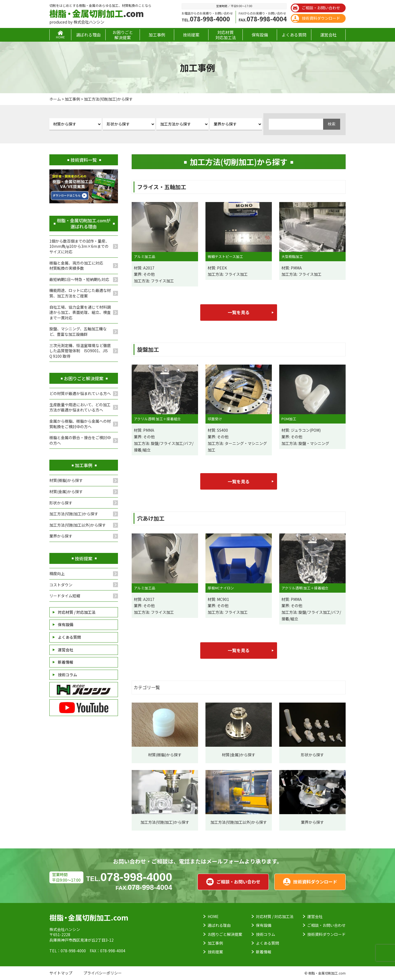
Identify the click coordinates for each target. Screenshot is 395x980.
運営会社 (328, 35)
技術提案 (191, 35)
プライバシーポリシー (103, 973)
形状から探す (61, 503)
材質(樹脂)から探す (66, 480)
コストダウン (61, 585)
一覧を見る (239, 312)
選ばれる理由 (88, 35)
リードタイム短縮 (65, 596)
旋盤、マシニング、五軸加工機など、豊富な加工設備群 (78, 331)
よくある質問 (294, 35)
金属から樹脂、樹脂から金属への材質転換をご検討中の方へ (80, 424)
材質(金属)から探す (66, 492)
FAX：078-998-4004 (108, 951)
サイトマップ (61, 973)
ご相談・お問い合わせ (316, 8)
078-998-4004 (263, 19)
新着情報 (66, 662)
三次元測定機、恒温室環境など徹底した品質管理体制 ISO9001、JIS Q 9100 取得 (80, 351)
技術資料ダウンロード (316, 19)
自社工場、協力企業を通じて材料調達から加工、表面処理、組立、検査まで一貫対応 (80, 312)
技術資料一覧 (84, 160)
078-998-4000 (206, 19)
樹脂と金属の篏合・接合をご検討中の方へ (80, 440)
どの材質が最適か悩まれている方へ (80, 393)
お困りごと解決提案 (123, 35)
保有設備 (260, 35)
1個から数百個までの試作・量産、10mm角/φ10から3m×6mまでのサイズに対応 (79, 246)
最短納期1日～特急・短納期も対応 (79, 279)
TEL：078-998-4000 (68, 951)
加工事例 (157, 35)
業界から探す (61, 536)
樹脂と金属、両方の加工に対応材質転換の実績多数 (76, 266)
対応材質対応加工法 (226, 35)
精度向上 (57, 573)
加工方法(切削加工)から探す (74, 514)
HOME (213, 916)
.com (97, 13)
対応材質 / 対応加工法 (77, 612)
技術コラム (67, 675)
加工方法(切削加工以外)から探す (78, 525)
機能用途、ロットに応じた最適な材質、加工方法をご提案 (80, 293)
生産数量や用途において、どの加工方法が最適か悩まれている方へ (80, 407)
